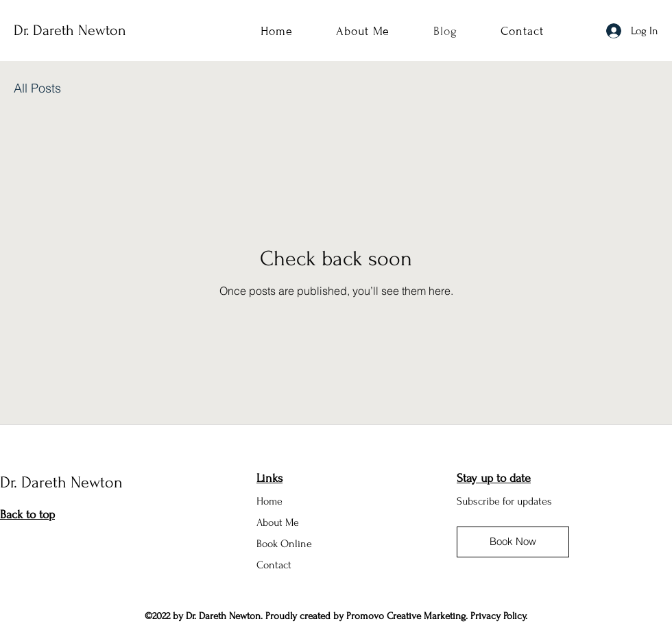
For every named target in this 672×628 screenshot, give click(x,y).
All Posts (37, 88)
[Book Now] (513, 542)
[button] (504, 500)
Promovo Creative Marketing (406, 616)
